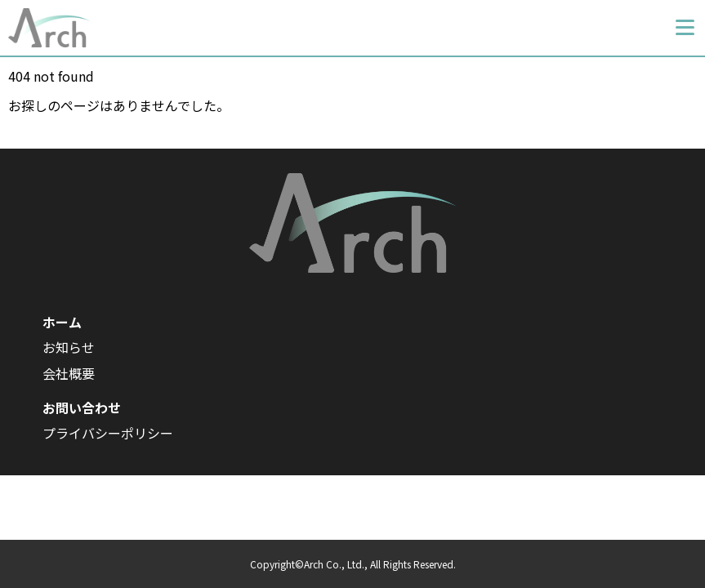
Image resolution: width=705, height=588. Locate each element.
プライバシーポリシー (108, 433)
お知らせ (69, 347)
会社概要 (69, 373)
